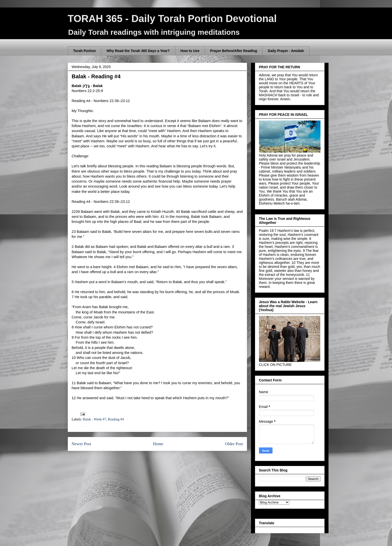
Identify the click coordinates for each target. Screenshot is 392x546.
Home (158, 444)
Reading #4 (116, 419)
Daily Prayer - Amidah (286, 51)
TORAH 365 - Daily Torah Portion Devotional (172, 19)
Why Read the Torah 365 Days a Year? (138, 51)
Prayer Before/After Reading (234, 51)
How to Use (190, 51)
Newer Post (81, 444)
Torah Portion (85, 51)
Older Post (234, 444)
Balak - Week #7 (94, 419)
